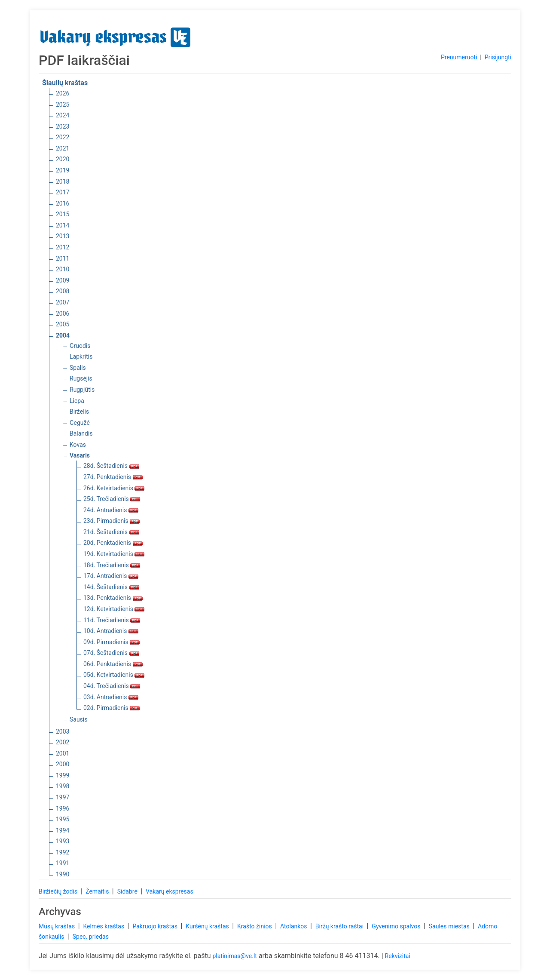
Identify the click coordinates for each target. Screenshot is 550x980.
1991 (63, 863)
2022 (63, 137)
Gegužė (80, 423)
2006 (63, 313)
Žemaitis (98, 891)
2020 (63, 159)
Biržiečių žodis (59, 891)
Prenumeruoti (459, 57)
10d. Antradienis (111, 631)
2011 (63, 258)
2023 (63, 126)
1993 (63, 841)
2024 (63, 115)
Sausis (79, 719)
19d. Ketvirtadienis (114, 554)
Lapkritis (81, 356)
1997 (63, 797)
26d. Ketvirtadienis (114, 488)
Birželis (79, 412)
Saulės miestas (450, 926)
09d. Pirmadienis (112, 642)
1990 (63, 874)
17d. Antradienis (111, 576)
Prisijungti (498, 57)
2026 (63, 93)
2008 (63, 291)
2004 (63, 335)
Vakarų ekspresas (170, 891)
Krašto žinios (255, 926)
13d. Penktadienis (113, 598)
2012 (63, 247)
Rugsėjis (81, 378)
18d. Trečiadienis (112, 565)
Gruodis (80, 346)
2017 (63, 192)
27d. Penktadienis (113, 477)
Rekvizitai (398, 956)
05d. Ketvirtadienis (114, 675)
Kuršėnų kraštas (208, 926)
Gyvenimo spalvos (397, 926)
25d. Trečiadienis (112, 499)
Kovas (78, 445)
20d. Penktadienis (113, 543)
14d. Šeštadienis (111, 587)
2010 (63, 269)
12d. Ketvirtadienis (114, 609)
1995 (63, 819)
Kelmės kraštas (104, 926)
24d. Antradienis (111, 510)
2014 (63, 225)
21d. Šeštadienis (111, 532)
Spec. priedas (91, 937)
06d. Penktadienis (113, 664)
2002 (63, 742)
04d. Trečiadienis (112, 686)
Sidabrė (128, 891)
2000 (63, 764)
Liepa (77, 401)
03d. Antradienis (111, 697)
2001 (63, 753)
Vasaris (80, 455)
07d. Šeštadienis (111, 653)
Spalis (78, 368)
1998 (63, 786)
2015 (63, 214)
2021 (63, 148)
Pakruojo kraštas (156, 926)
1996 (63, 808)
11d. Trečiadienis (112, 620)
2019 (63, 170)
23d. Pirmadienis (112, 521)
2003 (63, 731)
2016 (63, 203)
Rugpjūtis (82, 390)
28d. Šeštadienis (111, 466)
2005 (63, 324)
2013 (63, 236)
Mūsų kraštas (58, 926)
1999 (63, 775)
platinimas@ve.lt (234, 956)
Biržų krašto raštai (340, 926)
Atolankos (294, 926)
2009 (63, 280)
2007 (63, 302)
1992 (63, 852)
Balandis (81, 433)
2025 (63, 104)
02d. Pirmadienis (112, 708)
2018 (63, 181)
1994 (63, 830)
